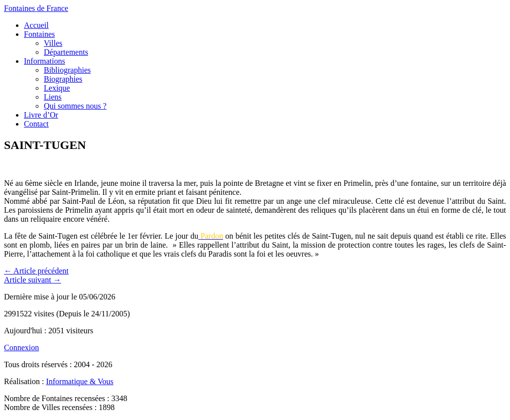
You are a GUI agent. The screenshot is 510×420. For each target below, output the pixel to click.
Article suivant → (33, 280)
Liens (53, 97)
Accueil (36, 25)
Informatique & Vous (79, 381)
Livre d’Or (41, 115)
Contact (36, 124)
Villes (53, 43)
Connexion (21, 348)
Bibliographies (67, 70)
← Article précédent (36, 271)
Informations (45, 61)
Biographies (63, 79)
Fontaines (39, 34)
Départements (66, 52)
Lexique (57, 88)
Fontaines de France (36, 8)
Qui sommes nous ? (75, 106)
